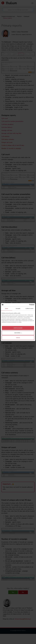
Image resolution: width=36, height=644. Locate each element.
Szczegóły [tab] (18, 309)
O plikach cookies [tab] (30, 309)
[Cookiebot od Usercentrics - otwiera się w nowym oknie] (26, 305)
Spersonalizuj (18, 333)
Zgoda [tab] (7, 309)
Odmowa (18, 338)
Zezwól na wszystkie (18, 328)
